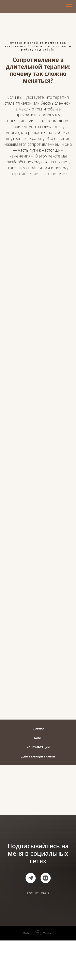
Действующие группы (38, 756)
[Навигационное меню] (69, 6)
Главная (38, 728)
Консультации (38, 747)
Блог (38, 738)
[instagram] (46, 878)
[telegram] (31, 878)
